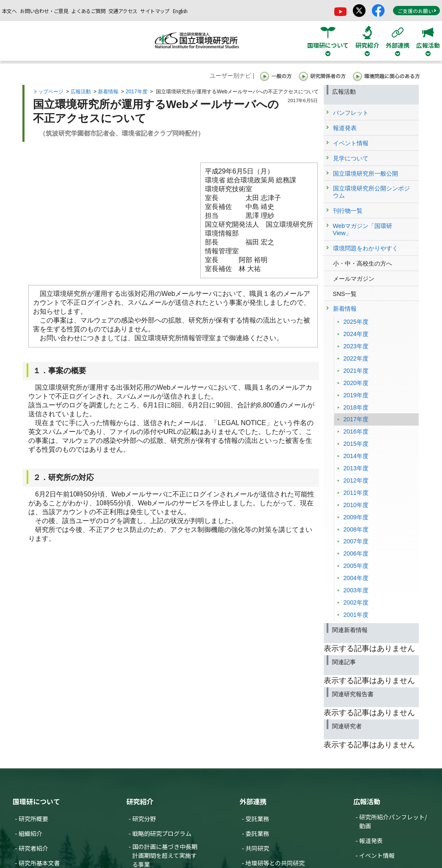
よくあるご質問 (88, 11)
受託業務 (257, 819)
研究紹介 (140, 801)
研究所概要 (33, 819)
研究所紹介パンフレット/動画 (393, 821)
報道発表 (371, 841)
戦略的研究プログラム (162, 833)
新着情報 (108, 92)
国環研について (36, 801)
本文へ (9, 11)
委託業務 (257, 833)
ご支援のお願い (417, 11)
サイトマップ (155, 11)
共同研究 (257, 848)
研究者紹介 (33, 848)
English (180, 11)
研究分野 (144, 819)
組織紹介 (30, 833)
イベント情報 (377, 855)
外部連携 (253, 801)
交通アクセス (123, 11)
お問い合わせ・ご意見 (44, 11)
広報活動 (81, 92)
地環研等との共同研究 (275, 863)
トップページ (48, 92)
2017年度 (136, 92)
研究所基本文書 (39, 863)
